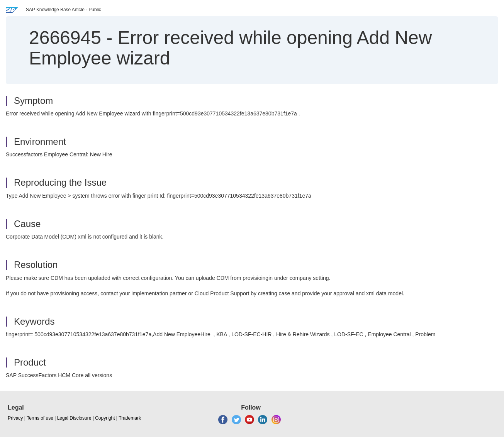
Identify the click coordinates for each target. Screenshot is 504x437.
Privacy (15, 418)
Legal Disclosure (74, 418)
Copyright (105, 418)
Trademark (130, 418)
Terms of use (40, 418)
